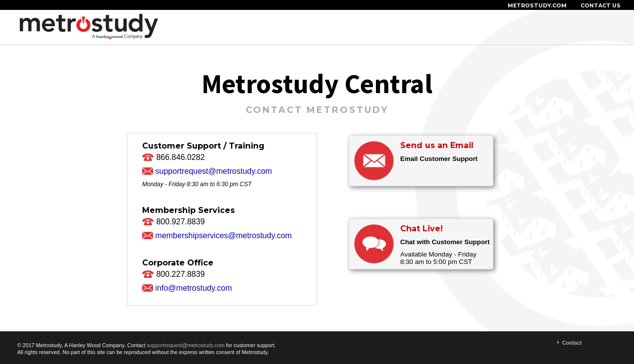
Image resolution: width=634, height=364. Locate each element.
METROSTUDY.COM (537, 6)
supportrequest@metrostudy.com (214, 171)
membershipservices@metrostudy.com (224, 235)
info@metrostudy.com (194, 288)
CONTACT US (601, 6)
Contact (572, 343)
